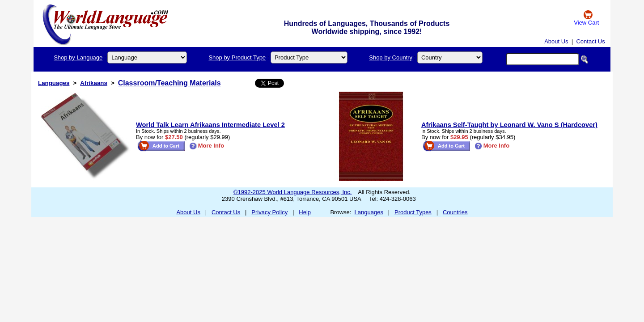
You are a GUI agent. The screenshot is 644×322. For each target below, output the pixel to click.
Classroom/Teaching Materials (169, 83)
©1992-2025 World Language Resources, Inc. (292, 192)
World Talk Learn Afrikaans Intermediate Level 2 (210, 125)
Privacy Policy (269, 212)
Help (305, 212)
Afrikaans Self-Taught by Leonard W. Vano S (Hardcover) (509, 125)
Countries (455, 212)
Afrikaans (94, 83)
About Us (556, 41)
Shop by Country (391, 57)
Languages (54, 83)
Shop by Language (78, 57)
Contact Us (590, 41)
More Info (207, 146)
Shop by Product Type (237, 57)
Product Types (413, 212)
